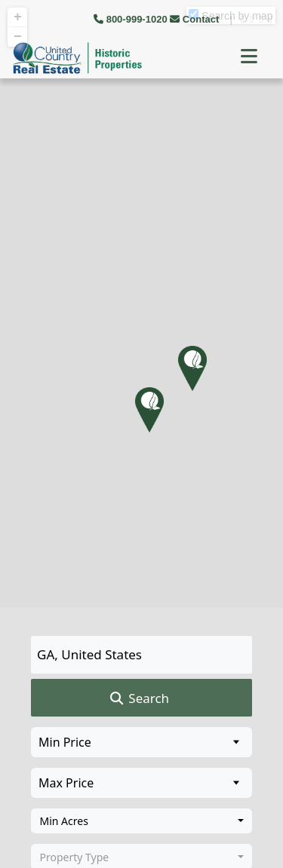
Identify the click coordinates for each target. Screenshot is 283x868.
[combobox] (141, 821)
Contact (196, 19)
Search (138, 698)
